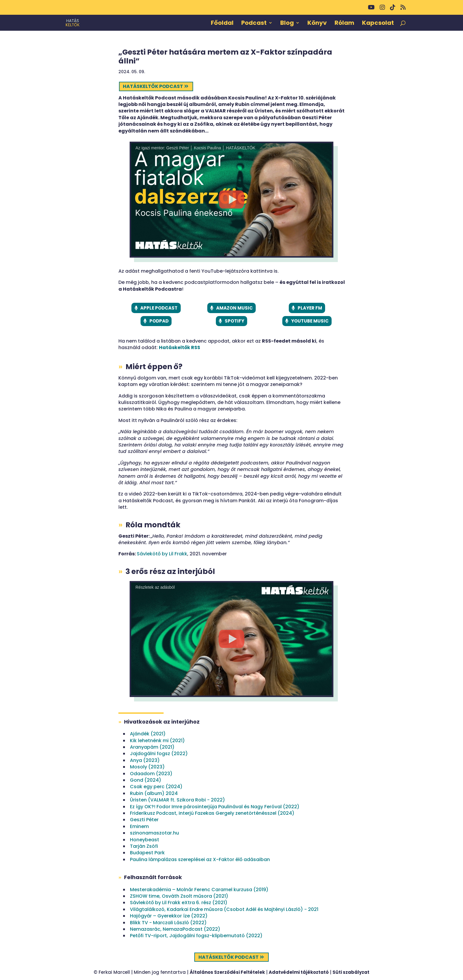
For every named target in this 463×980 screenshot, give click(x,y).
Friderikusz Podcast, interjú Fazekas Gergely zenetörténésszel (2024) (212, 813)
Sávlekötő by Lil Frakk (162, 554)
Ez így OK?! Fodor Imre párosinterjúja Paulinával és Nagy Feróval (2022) (215, 807)
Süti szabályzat (351, 972)
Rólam (344, 24)
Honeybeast (145, 840)
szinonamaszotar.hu (154, 833)
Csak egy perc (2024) (156, 787)
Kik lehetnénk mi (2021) (157, 741)
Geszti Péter (144, 820)
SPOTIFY (234, 321)
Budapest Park (147, 853)
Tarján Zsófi (144, 846)
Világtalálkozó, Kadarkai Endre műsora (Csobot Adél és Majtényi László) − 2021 (224, 909)
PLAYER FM (310, 308)
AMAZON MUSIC (234, 308)
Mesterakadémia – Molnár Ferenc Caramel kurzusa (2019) (199, 890)
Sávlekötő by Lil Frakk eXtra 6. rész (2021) (179, 903)
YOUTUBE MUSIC (310, 321)
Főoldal (222, 24)
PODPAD (159, 321)
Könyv (317, 24)
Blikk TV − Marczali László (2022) (168, 923)
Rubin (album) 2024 (154, 793)
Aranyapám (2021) (152, 747)
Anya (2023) (145, 760)
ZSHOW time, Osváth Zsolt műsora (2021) (179, 896)
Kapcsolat (378, 24)
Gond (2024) (146, 780)
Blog (287, 24)
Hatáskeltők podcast (153, 86)
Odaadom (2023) (151, 774)
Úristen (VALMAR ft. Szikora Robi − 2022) (177, 800)
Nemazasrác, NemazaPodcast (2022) (175, 929)
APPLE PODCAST (159, 308)
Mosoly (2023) (147, 767)
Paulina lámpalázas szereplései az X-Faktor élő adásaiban (200, 859)
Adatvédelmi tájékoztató (299, 972)
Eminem (139, 826)
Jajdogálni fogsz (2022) (159, 754)
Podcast (254, 24)
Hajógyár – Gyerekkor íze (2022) (169, 916)
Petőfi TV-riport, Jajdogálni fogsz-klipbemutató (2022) (196, 936)
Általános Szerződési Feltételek (227, 972)
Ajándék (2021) (148, 734)
